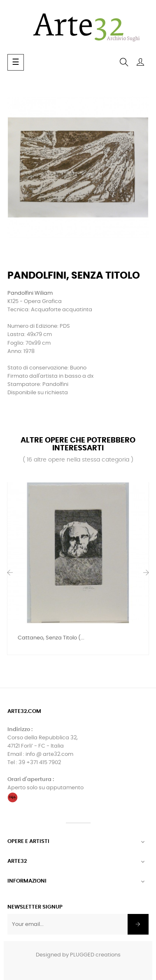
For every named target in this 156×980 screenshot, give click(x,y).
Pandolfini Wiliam (30, 293)
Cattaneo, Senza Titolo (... (51, 638)
